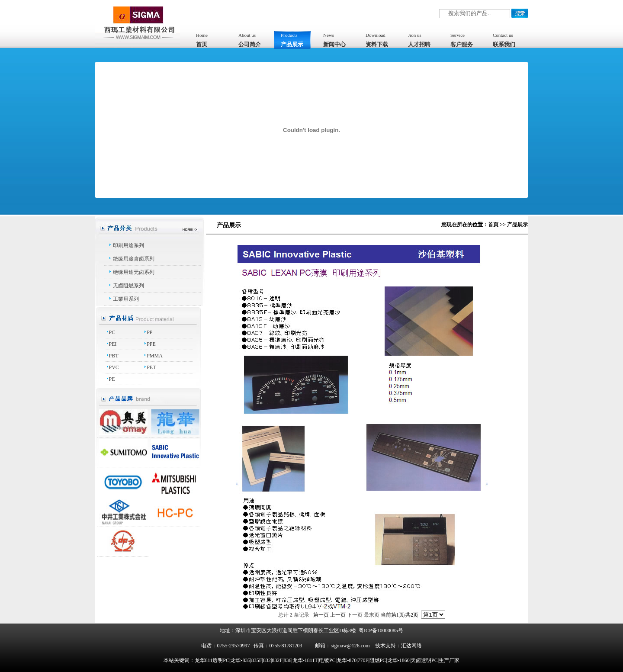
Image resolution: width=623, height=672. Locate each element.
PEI (113, 344)
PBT (114, 356)
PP (149, 332)
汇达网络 (411, 646)
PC (112, 332)
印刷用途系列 (128, 245)
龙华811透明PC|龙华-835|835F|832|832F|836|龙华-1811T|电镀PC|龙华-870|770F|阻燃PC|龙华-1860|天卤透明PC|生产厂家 (327, 660)
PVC (114, 367)
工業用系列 (126, 299)
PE (112, 379)
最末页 (372, 615)
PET (151, 367)
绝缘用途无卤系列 (134, 272)
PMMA (155, 356)
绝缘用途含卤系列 (134, 259)
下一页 (355, 615)
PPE (151, 344)
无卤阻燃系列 (128, 286)
